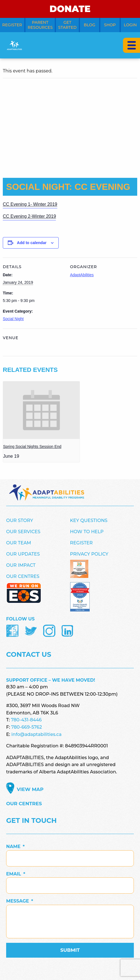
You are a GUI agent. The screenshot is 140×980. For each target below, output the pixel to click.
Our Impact (21, 565)
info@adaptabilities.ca (37, 734)
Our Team (19, 543)
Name (15, 846)
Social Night (13, 319)
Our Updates (23, 554)
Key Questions (89, 520)
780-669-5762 (27, 727)
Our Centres (23, 576)
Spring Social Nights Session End (32, 447)
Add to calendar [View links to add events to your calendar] (32, 243)
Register (81, 543)
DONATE (70, 9)
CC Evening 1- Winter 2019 (30, 204)
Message (20, 901)
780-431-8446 (26, 720)
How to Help (87, 532)
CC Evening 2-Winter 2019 (29, 216)
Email (16, 874)
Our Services (23, 532)
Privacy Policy (89, 554)
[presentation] (41, 410)
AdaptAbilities (82, 275)
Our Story (20, 520)
